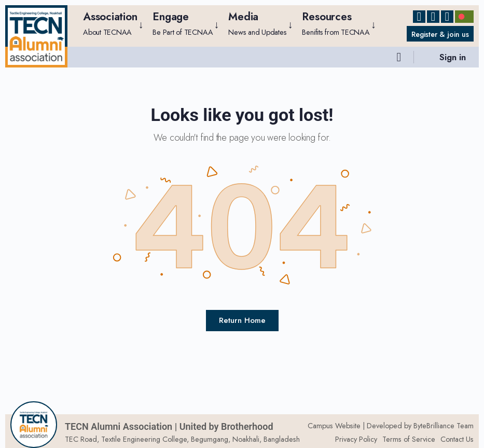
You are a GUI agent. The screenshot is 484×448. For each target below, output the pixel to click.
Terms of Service (409, 439)
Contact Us (457, 439)
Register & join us (438, 34)
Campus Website (334, 426)
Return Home (242, 320)
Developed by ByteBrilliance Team (420, 426)
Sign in (452, 57)
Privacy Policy (356, 439)
